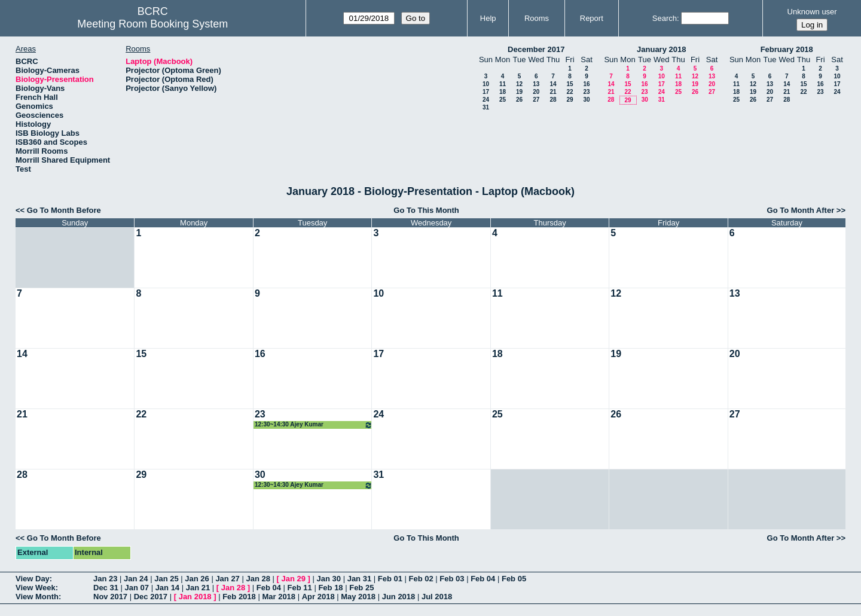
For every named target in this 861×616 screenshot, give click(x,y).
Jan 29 (294, 579)
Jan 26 (197, 579)
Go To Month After (801, 210)
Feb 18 (330, 588)
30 (586, 100)
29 (570, 100)
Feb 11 (300, 588)
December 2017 (536, 49)
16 (586, 84)
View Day (33, 579)
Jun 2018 (399, 597)
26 (519, 100)
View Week (36, 588)
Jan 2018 (195, 597)
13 (536, 84)
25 (503, 100)
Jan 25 (166, 579)
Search (665, 18)
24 (486, 100)
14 (553, 84)
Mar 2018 (279, 597)
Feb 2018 (239, 597)
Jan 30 (329, 579)
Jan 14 (167, 588)
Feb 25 (361, 588)
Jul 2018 (437, 597)
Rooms (537, 18)
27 (536, 100)
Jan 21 (198, 588)
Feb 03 (452, 579)
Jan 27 (227, 579)
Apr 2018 (318, 597)
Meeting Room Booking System (152, 24)
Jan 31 (359, 579)
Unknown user (812, 12)
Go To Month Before (64, 210)
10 (486, 84)
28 (553, 100)
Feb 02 (421, 579)
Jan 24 (136, 579)
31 (486, 107)
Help (488, 18)
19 (519, 92)
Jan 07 (137, 588)
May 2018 (358, 597)
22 (570, 92)
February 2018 (787, 49)
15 (570, 84)
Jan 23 (105, 579)
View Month (37, 597)
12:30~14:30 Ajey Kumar (314, 425)
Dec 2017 (151, 597)
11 (503, 84)
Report (592, 18)
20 (536, 92)
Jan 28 (258, 579)
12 (519, 84)
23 (586, 92)
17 (486, 92)
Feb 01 (390, 579)
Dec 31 (106, 588)
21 (553, 92)
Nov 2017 (110, 597)
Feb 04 (483, 579)
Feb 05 (514, 579)
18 (503, 92)
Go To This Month (426, 210)
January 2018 (661, 49)
